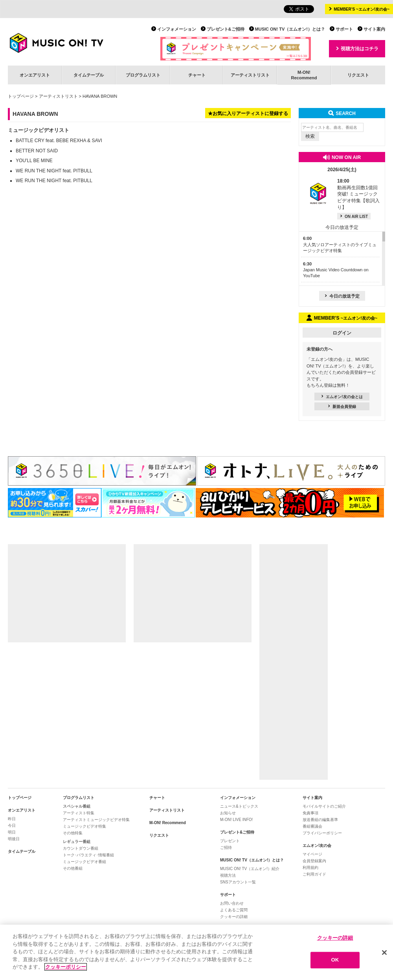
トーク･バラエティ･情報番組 (88, 855)
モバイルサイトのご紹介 (324, 806)
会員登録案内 (314, 861)
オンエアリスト (35, 75)
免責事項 (310, 813)
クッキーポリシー (66, 967)
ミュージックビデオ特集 (84, 826)
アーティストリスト (250, 75)
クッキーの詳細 (234, 917)
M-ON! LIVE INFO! (236, 820)
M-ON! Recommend (168, 823)
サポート (344, 29)
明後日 (14, 839)
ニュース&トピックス (239, 806)
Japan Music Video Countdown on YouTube (336, 270)
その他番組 (73, 868)
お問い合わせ (232, 903)
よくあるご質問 (234, 910)
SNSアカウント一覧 (238, 882)
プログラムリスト (143, 75)
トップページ (21, 96)
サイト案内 (374, 29)
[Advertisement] (67, 593)
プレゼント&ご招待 (226, 29)
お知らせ (228, 813)
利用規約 (310, 868)
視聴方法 (228, 875)
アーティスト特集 (79, 813)
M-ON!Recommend (304, 75)
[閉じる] (384, 953)
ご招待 (226, 847)
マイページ (312, 854)
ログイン (342, 333)
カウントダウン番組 (81, 848)
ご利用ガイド (314, 874)
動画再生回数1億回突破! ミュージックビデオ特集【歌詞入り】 (358, 194)
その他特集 (73, 833)
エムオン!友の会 (317, 846)
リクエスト (358, 75)
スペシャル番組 (77, 806)
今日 (12, 826)
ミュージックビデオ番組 (84, 862)
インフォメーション (177, 29)
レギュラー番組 (77, 842)
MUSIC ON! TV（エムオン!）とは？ (290, 29)
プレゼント (230, 841)
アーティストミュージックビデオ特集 (96, 820)
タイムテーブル (89, 75)
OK (335, 960)
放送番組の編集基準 (320, 820)
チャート (197, 75)
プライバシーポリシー (322, 833)
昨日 (12, 819)
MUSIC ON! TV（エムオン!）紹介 (250, 869)
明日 (12, 832)
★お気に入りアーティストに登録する (248, 113)
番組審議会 (312, 826)
